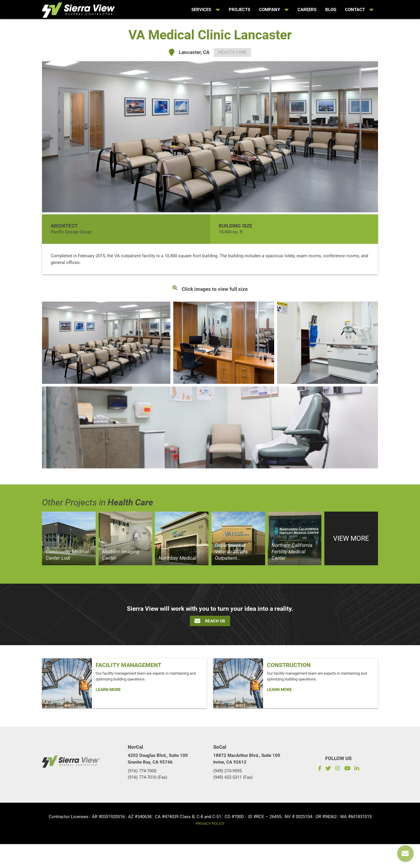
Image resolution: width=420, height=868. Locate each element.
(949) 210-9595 (228, 771)
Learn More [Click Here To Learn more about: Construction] (279, 689)
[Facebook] (319, 769)
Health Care (232, 52)
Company (274, 10)
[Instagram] (337, 769)
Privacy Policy (210, 824)
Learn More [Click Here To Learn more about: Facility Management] (108, 689)
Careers (307, 10)
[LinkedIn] (358, 769)
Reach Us (210, 621)
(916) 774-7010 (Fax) (147, 777)
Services (206, 10)
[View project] (69, 538)
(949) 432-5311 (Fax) (233, 777)
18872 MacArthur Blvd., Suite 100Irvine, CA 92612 (247, 759)
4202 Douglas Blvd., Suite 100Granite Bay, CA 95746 (158, 759)
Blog (331, 10)
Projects (239, 10)
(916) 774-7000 (142, 771)
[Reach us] (405, 853)
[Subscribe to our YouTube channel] (347, 769)
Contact (359, 10)
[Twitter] (328, 769)
